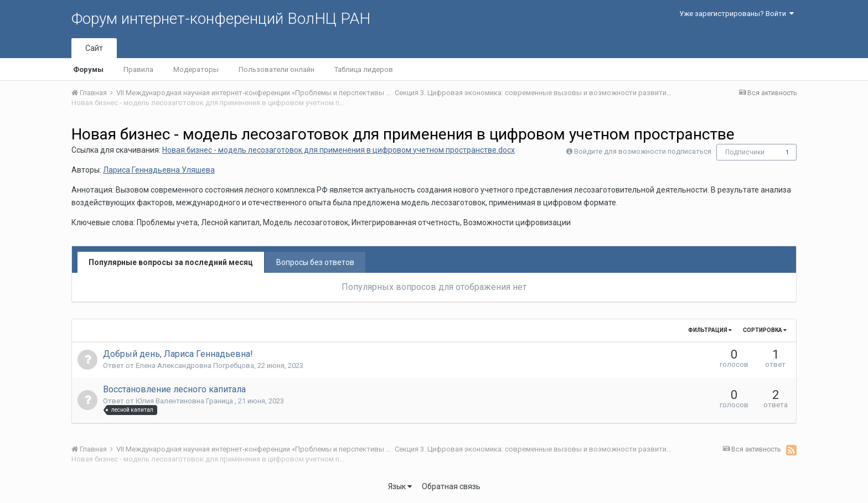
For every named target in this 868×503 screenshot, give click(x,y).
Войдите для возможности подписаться (643, 151)
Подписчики (745, 152)
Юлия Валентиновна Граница (185, 401)
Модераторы (196, 69)
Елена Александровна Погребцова (195, 365)
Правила (138, 69)
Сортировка (765, 330)
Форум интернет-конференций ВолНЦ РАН (221, 19)
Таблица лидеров (364, 69)
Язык (400, 486)
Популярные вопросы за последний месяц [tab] (171, 262)
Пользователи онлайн (277, 69)
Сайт (94, 48)
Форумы (88, 69)
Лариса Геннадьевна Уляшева (159, 170)
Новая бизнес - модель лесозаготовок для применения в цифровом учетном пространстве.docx (339, 150)
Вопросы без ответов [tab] (315, 262)
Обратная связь (451, 486)
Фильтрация (710, 330)
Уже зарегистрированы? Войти (737, 14)
